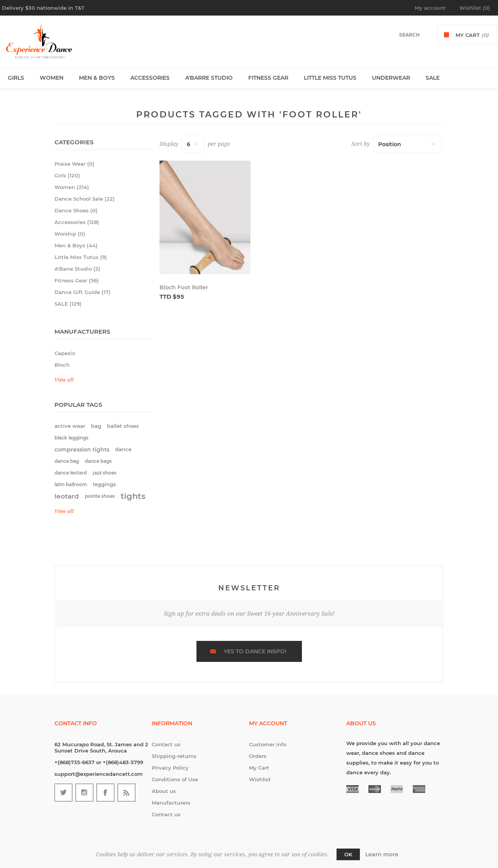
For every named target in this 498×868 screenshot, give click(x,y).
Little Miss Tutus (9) (81, 257)
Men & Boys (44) (76, 245)
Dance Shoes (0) (76, 210)
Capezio (65, 353)
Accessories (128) (77, 222)
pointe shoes (100, 496)
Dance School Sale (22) (85, 199)
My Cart (259, 768)
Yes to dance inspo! (255, 651)
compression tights (82, 450)
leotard (67, 496)
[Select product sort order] (407, 144)
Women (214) (72, 187)
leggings (104, 484)
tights (133, 496)
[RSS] (126, 793)
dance (123, 449)
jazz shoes (104, 473)
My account (430, 8)
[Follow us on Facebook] (105, 793)
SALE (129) (68, 304)
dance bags (98, 461)
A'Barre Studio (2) (77, 269)
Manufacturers (171, 803)
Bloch (62, 365)
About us (164, 791)
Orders (258, 756)
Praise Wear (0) (75, 164)
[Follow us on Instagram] (84, 793)
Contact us (166, 744)
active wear (70, 426)
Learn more (382, 854)
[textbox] (401, 35)
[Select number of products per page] (193, 144)
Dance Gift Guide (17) (82, 292)
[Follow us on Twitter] (63, 793)
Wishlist (260, 779)
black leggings (71, 438)
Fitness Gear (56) (77, 280)
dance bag (67, 461)
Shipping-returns (174, 756)
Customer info (268, 744)
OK (348, 854)
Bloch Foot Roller (184, 287)
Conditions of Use (175, 779)
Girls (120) (67, 175)
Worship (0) (70, 234)
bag (96, 426)
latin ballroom (71, 484)
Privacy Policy (170, 768)
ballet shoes (123, 426)
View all (64, 380)
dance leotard (71, 473)
